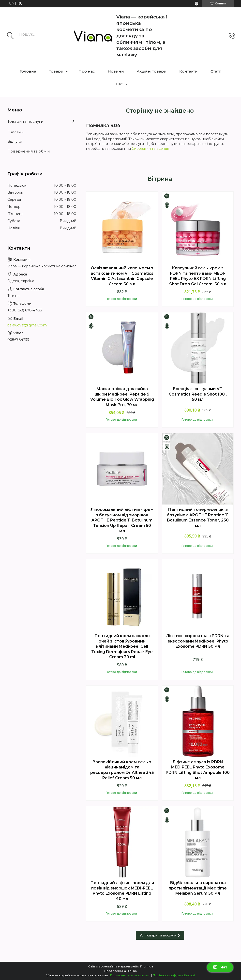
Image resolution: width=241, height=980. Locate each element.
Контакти (188, 71)
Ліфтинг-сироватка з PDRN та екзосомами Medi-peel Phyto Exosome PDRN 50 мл (198, 641)
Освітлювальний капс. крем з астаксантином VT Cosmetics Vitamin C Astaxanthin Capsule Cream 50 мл (122, 276)
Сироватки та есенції (150, 149)
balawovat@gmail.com (27, 325)
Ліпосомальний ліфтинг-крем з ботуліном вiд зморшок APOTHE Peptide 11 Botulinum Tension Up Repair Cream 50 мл (122, 520)
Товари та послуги (25, 121)
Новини (116, 71)
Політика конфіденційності (174, 975)
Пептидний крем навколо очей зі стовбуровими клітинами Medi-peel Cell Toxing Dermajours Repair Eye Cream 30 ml (122, 646)
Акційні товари (152, 71)
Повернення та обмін (29, 151)
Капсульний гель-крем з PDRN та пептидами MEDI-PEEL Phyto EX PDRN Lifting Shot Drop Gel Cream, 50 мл (198, 276)
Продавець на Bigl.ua (120, 971)
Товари (56, 71)
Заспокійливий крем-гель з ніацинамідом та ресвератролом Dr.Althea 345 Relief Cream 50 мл (122, 770)
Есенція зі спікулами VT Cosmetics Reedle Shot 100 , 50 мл (198, 394)
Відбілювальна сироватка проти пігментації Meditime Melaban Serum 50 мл (198, 888)
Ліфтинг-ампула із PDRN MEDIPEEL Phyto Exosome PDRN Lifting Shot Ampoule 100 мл (198, 770)
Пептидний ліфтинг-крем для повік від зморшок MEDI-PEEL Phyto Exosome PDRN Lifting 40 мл (122, 891)
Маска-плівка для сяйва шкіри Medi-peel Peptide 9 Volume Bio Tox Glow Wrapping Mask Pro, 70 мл (122, 397)
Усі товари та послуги (158, 935)
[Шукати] (10, 36)
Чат (220, 967)
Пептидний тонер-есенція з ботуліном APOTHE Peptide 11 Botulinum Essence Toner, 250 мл (198, 518)
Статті (216, 71)
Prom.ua (147, 966)
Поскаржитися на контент (130, 975)
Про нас (87, 71)
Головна (28, 71)
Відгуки (15, 141)
